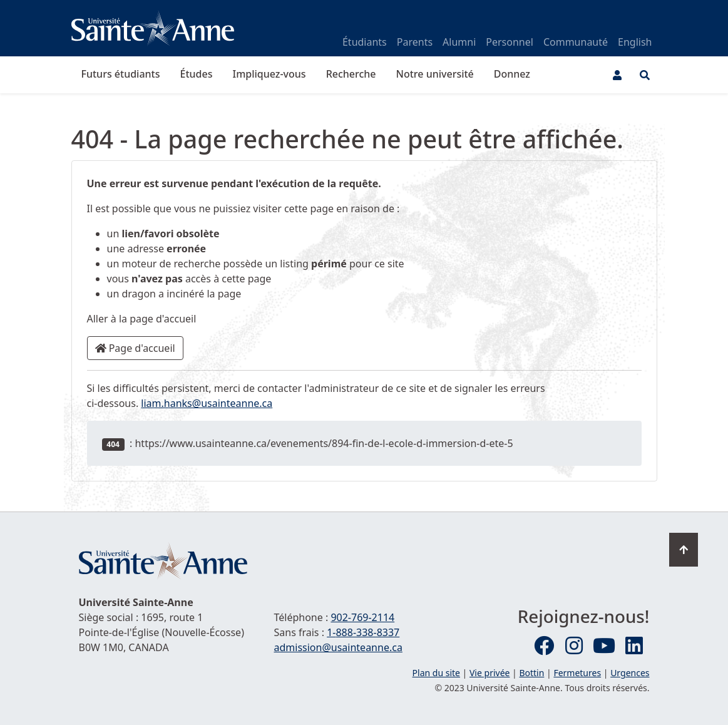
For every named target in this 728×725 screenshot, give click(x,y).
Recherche (351, 74)
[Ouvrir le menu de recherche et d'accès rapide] (645, 75)
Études (197, 74)
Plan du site (436, 673)
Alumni (459, 42)
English (635, 42)
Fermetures (577, 673)
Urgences (630, 673)
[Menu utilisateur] (617, 75)
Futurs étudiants (121, 74)
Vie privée (490, 673)
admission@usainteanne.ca (338, 647)
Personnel (510, 42)
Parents (415, 42)
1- (363, 632)
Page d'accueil (135, 348)
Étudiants (365, 42)
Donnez (512, 74)
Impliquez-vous (269, 74)
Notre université (435, 74)
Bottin (531, 673)
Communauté (576, 42)
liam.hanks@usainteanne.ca (207, 403)
